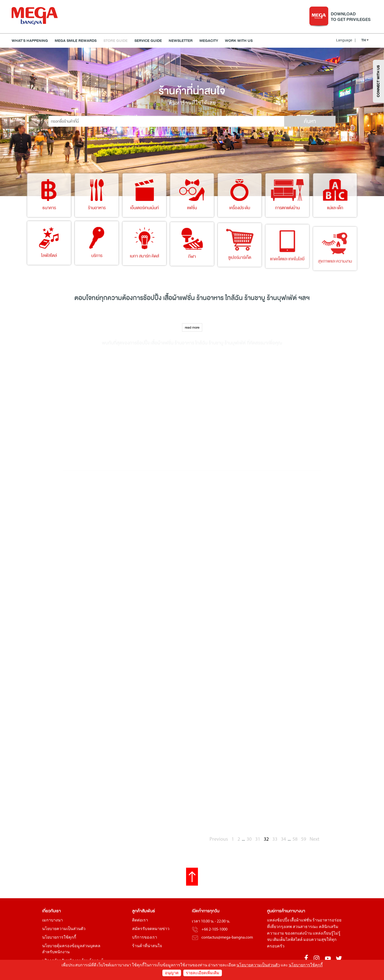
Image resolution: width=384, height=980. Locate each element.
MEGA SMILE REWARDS (76, 41)
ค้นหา (310, 121)
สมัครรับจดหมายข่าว (151, 929)
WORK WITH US (239, 41)
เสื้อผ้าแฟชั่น (301, 920)
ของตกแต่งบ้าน (298, 934)
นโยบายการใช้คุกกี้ (59, 938)
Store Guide (115, 41)
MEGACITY (209, 41)
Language (346, 40)
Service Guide (148, 41)
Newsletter (181, 41)
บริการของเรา (145, 938)
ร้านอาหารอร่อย (327, 920)
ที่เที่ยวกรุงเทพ (279, 927)
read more (192, 327)
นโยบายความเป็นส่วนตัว (64, 929)
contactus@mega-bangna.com (227, 938)
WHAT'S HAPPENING (30, 41)
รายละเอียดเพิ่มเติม (203, 973)
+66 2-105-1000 (214, 930)
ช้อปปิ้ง (152, 298)
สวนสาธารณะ (305, 927)
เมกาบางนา (52, 920)
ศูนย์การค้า (276, 911)
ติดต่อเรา (140, 920)
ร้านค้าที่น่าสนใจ (147, 946)
